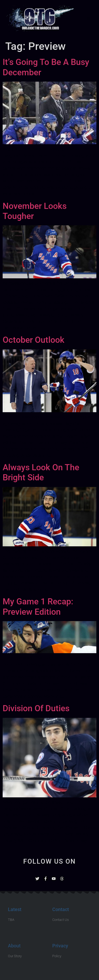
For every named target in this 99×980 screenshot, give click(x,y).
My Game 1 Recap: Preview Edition (38, 607)
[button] (88, 19)
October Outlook (34, 340)
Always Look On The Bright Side (41, 472)
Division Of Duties (36, 708)
